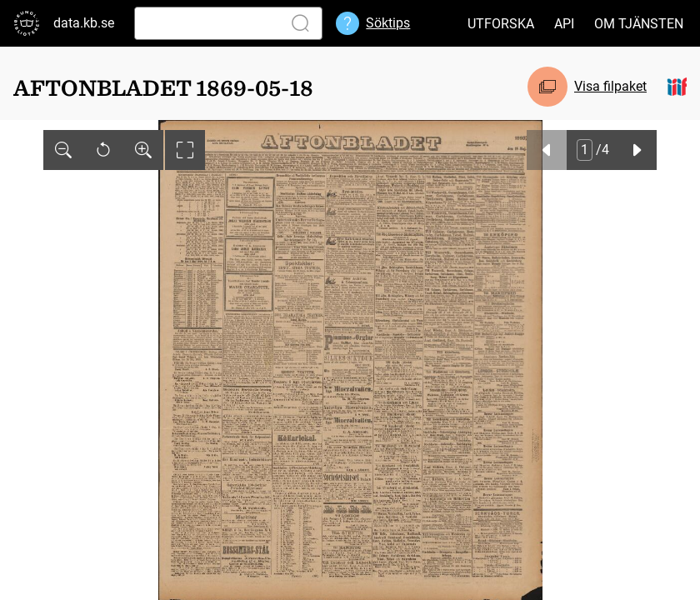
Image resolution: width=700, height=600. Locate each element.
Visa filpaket (610, 86)
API (564, 24)
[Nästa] (637, 150)
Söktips (388, 23)
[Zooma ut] (63, 150)
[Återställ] (103, 150)
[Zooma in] (143, 150)
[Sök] (205, 23)
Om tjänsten (639, 24)
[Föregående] (547, 150)
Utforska (501, 24)
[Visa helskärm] (185, 150)
